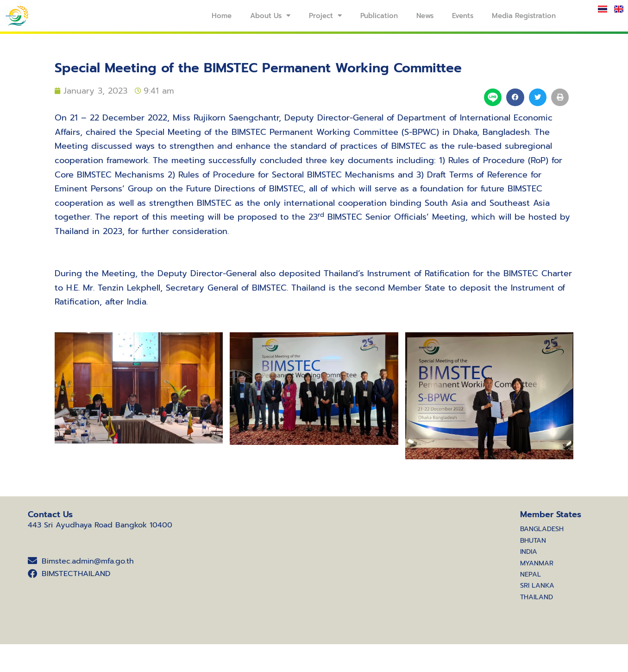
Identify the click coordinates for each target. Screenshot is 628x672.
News (425, 16)
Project (325, 16)
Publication (379, 16)
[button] (515, 97)
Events (463, 16)
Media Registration (524, 16)
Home (222, 16)
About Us (270, 16)
